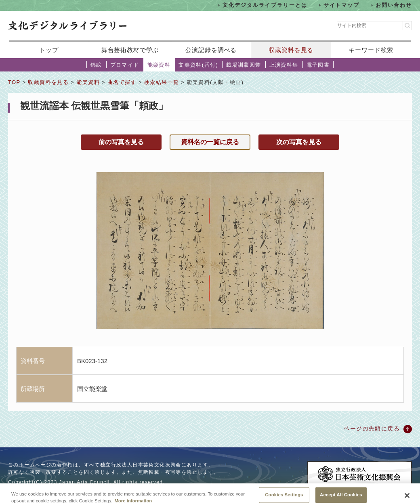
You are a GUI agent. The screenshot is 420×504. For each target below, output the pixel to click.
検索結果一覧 (162, 82)
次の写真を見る (299, 142)
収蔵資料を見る (291, 50)
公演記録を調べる (211, 50)
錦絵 (96, 65)
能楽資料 (159, 65)
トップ (49, 50)
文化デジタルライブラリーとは (265, 5)
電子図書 (318, 65)
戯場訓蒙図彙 (244, 65)
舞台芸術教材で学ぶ (130, 50)
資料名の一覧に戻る (210, 142)
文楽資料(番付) (198, 65)
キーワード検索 (371, 50)
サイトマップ (342, 5)
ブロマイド (125, 65)
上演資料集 (284, 65)
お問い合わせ (394, 5)
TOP (14, 82)
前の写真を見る (121, 142)
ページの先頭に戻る (372, 428)
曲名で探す (122, 82)
